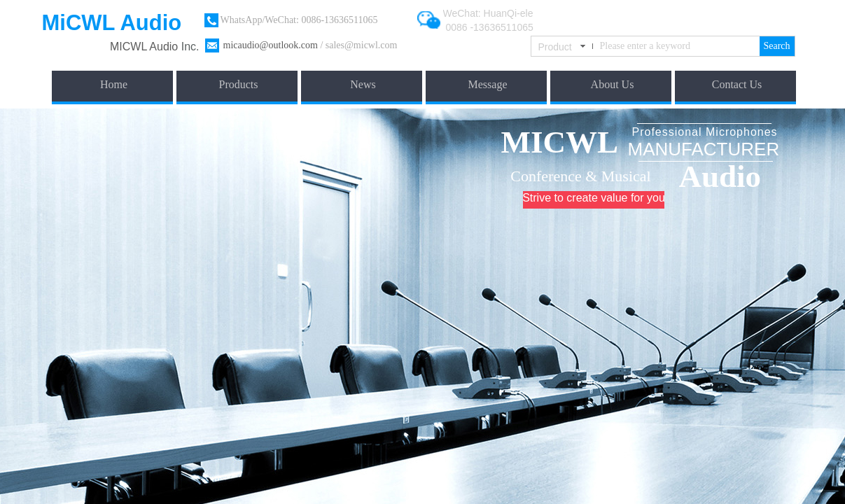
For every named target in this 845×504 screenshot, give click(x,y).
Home (114, 84)
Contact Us (737, 84)
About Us (613, 84)
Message (488, 84)
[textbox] (677, 46)
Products (239, 84)
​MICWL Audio (146, 47)
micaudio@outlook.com (271, 45)
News (363, 84)
